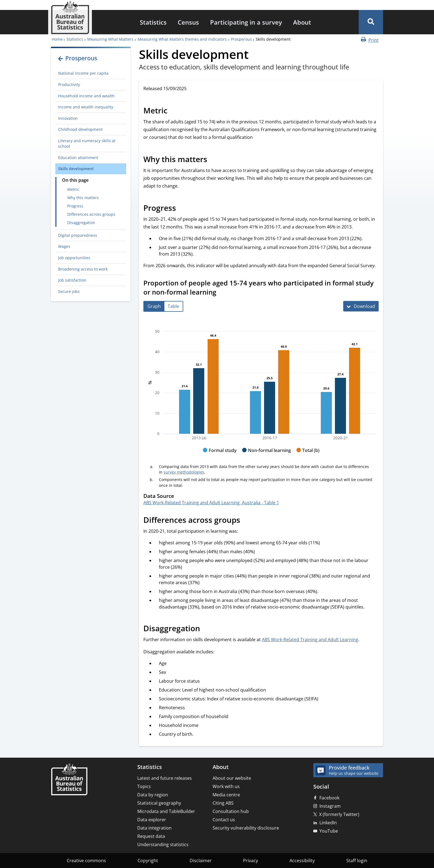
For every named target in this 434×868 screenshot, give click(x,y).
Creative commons (86, 861)
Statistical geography (159, 803)
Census (188, 22)
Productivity (69, 85)
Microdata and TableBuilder (166, 811)
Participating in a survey (246, 22)
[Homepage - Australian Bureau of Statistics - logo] (70, 18)
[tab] (154, 306)
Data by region (153, 795)
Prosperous (241, 39)
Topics (144, 786)
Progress (75, 206)
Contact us (224, 820)
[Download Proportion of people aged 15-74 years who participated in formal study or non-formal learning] (361, 306)
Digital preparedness (78, 235)
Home (57, 39)
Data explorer (152, 820)
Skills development (76, 169)
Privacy (250, 861)
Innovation (68, 118)
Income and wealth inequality (86, 107)
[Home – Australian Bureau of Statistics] (69, 780)
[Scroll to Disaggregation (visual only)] (206, 629)
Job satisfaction (72, 280)
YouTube (329, 831)
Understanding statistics (163, 844)
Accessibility (302, 861)
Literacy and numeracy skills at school (87, 143)
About (302, 22)
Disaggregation (81, 223)
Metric (73, 189)
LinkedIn (328, 823)
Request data (151, 836)
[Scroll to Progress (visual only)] (182, 209)
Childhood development (80, 129)
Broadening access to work (83, 269)
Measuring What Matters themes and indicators (182, 39)
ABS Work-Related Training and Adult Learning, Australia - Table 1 (211, 503)
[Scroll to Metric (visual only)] (174, 111)
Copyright (148, 861)
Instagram (330, 806)
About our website (232, 778)
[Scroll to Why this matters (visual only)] (213, 160)
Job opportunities (74, 258)
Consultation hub (231, 811)
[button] (371, 22)
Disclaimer (201, 861)
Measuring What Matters (110, 39)
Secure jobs (69, 291)
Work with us (226, 786)
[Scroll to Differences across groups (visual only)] (246, 521)
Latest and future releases (165, 778)
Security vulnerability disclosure (246, 828)
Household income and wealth (86, 96)
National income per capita (83, 73)
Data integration (154, 828)
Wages (64, 246)
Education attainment (78, 158)
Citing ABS (223, 803)
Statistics (153, 22)
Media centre (226, 795)
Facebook (329, 798)
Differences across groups (91, 214)
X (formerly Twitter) (339, 814)
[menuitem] (153, 22)
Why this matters (83, 198)
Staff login (357, 861)
